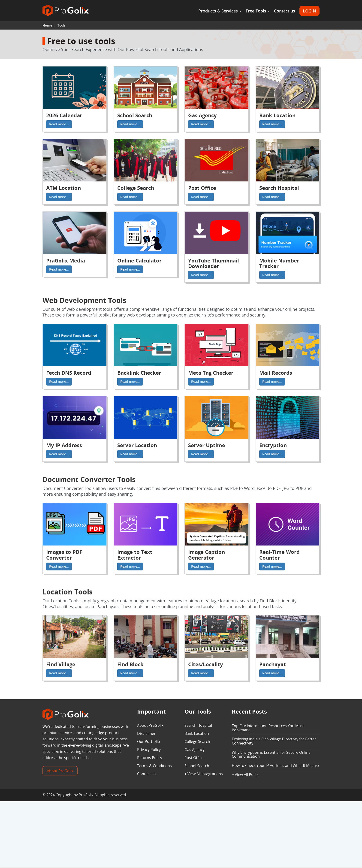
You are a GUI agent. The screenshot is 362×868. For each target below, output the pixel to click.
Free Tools (258, 11)
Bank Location (197, 733)
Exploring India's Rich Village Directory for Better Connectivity (274, 741)
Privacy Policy (149, 750)
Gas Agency (195, 750)
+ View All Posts (245, 775)
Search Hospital (198, 725)
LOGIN (309, 11)
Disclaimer (146, 733)
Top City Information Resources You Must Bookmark (268, 728)
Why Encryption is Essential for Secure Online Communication (271, 754)
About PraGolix (60, 771)
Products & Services (220, 11)
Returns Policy (150, 758)
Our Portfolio (149, 741)
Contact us (285, 11)
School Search (197, 766)
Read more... (59, 124)
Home (47, 25)
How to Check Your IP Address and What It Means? (276, 766)
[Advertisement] (181, 835)
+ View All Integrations (204, 774)
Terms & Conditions (154, 766)
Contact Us (147, 774)
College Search (197, 741)
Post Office (194, 758)
